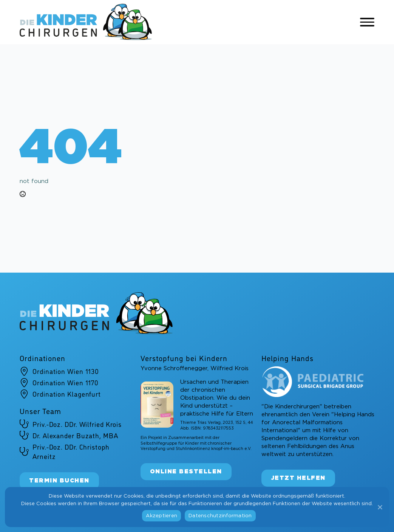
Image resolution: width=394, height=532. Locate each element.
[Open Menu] (367, 22)
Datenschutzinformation (220, 516)
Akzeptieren (161, 516)
